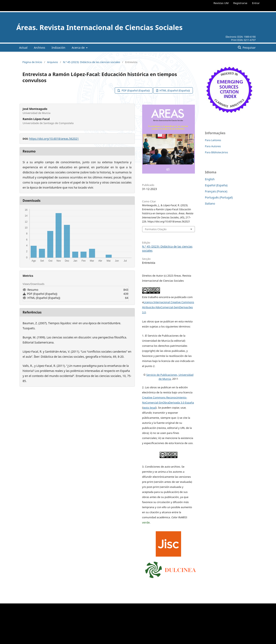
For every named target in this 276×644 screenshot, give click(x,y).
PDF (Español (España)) (135, 90)
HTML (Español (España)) (174, 90)
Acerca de (79, 48)
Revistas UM (221, 3)
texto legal (149, 408)
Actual (23, 48)
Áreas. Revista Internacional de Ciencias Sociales (100, 27)
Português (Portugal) (219, 197)
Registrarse (240, 3)
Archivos (40, 48)
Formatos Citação (156, 229)
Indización (58, 48)
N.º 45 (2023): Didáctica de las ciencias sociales (91, 62)
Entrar (256, 3)
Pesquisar (249, 48)
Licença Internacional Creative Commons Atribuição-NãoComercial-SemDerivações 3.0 (168, 307)
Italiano (210, 203)
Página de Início (32, 62)
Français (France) (216, 191)
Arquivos (53, 62)
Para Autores (213, 146)
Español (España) (216, 185)
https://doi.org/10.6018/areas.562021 (54, 139)
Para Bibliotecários (217, 152)
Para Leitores (213, 140)
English (210, 179)
